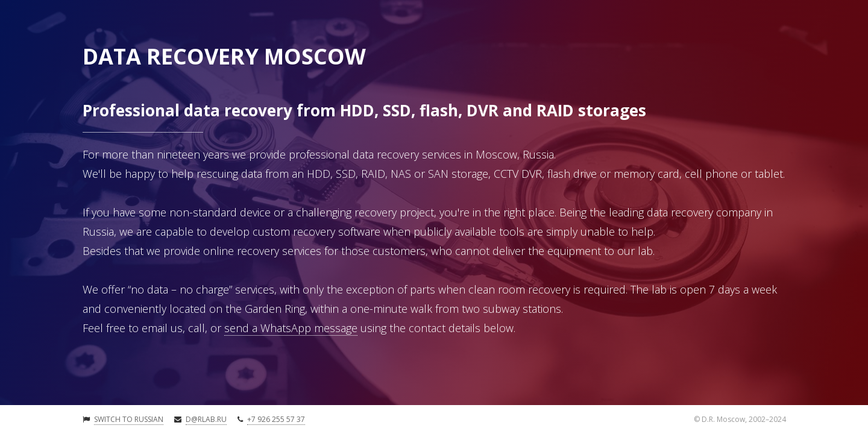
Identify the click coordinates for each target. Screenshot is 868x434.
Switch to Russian (129, 419)
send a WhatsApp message (291, 328)
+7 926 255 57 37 (276, 419)
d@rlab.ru (206, 419)
